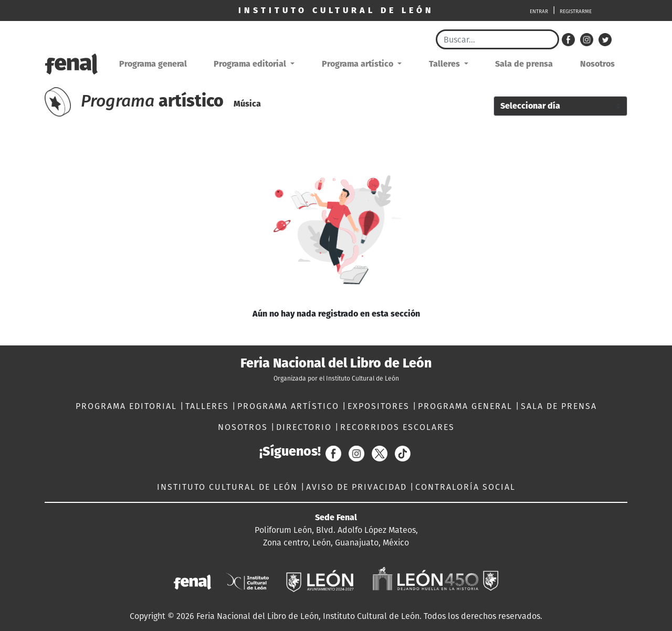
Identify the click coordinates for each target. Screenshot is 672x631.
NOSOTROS (244, 427)
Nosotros (597, 64)
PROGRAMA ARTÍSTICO (290, 406)
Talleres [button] (445, 64)
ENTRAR (539, 12)
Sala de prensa (524, 64)
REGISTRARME (576, 12)
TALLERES (209, 406)
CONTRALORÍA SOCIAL (465, 487)
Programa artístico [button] (359, 64)
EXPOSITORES (380, 406)
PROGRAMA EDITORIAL (128, 406)
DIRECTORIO (306, 427)
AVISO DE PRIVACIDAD (358, 487)
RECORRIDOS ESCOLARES (397, 427)
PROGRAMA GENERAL (467, 406)
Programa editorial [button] (251, 64)
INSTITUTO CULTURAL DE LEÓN (229, 487)
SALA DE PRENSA (559, 406)
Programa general (153, 64)
